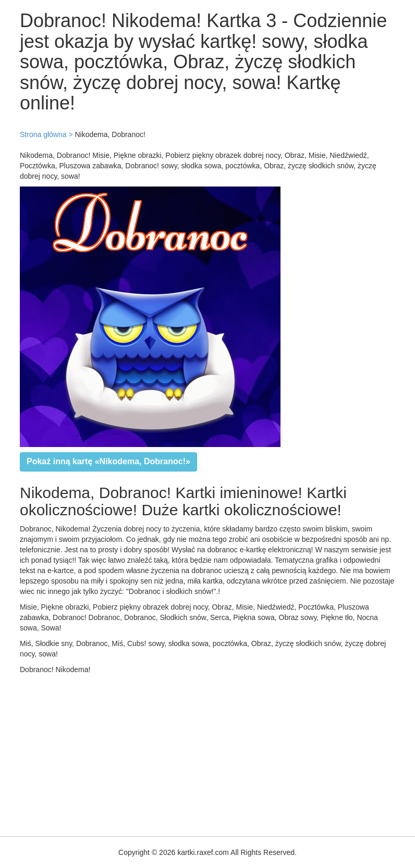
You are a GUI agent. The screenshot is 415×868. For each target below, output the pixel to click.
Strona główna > (46, 134)
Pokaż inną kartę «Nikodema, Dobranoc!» (108, 461)
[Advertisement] (207, 753)
